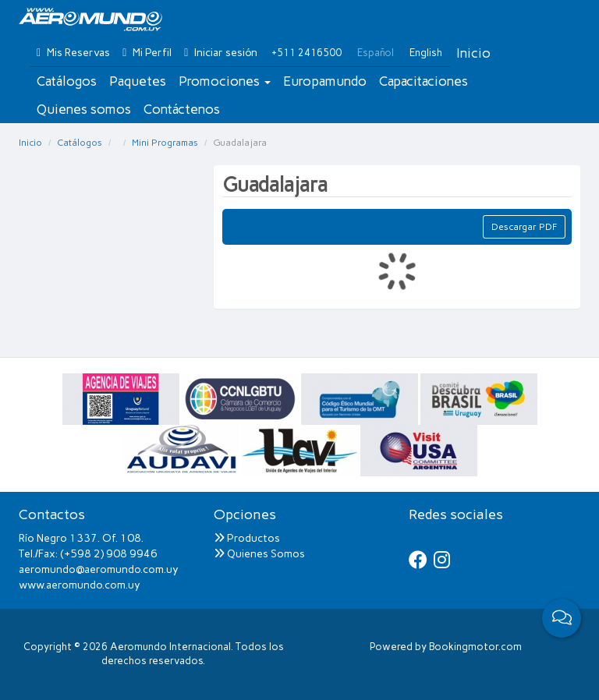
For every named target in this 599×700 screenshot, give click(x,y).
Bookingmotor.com (475, 647)
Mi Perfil (147, 53)
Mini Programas (165, 143)
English (426, 53)
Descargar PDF (524, 227)
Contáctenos (182, 109)
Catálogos (67, 81)
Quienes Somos (259, 554)
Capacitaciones (424, 81)
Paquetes (138, 81)
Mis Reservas (73, 53)
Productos (247, 538)
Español (376, 53)
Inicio (473, 53)
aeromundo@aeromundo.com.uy (99, 569)
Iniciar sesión (221, 53)
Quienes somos (84, 109)
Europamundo (325, 81)
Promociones (225, 81)
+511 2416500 (307, 53)
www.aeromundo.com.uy (80, 585)
